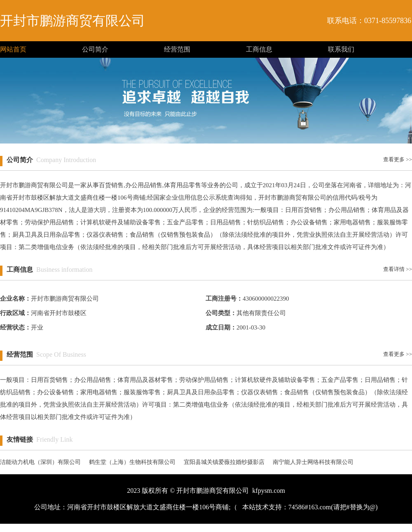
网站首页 (13, 49)
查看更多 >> (398, 159)
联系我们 (341, 49)
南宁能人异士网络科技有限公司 (313, 462)
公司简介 (95, 49)
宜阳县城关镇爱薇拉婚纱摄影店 (224, 462)
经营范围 (177, 49)
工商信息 (259, 49)
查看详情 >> (398, 269)
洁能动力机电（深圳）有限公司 (40, 462)
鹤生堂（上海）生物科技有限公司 (132, 462)
